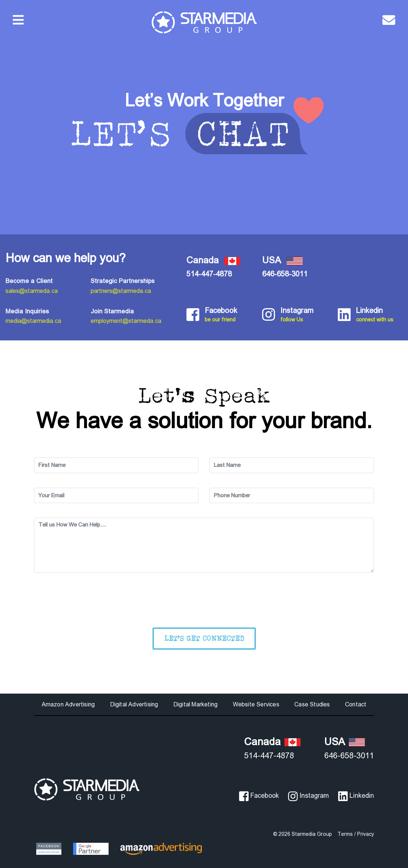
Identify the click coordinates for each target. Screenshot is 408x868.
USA (345, 742)
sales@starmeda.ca (32, 291)
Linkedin (379, 315)
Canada (272, 742)
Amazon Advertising (68, 704)
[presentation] (204, 601)
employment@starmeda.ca (126, 321)
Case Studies (312, 704)
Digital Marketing (195, 704)
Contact (356, 704)
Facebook (228, 315)
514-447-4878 (209, 274)
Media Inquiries (27, 311)
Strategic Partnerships (123, 281)
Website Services (256, 704)
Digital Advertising (134, 704)
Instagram (304, 315)
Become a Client (29, 281)
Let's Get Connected (204, 638)
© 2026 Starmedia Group (303, 834)
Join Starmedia (112, 311)
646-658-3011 (285, 274)
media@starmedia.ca (33, 321)
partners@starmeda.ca (121, 291)
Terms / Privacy (356, 834)
